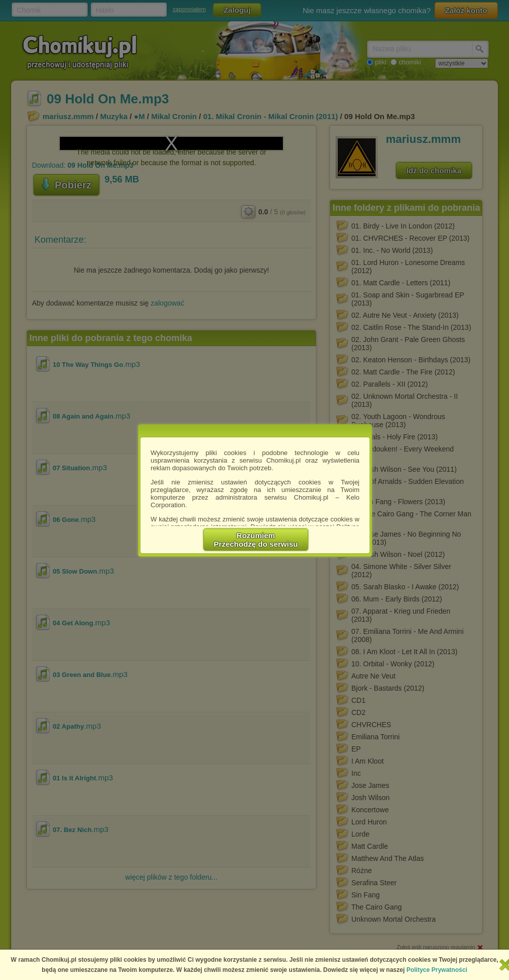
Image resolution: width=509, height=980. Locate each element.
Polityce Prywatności (437, 970)
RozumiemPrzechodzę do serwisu (256, 540)
